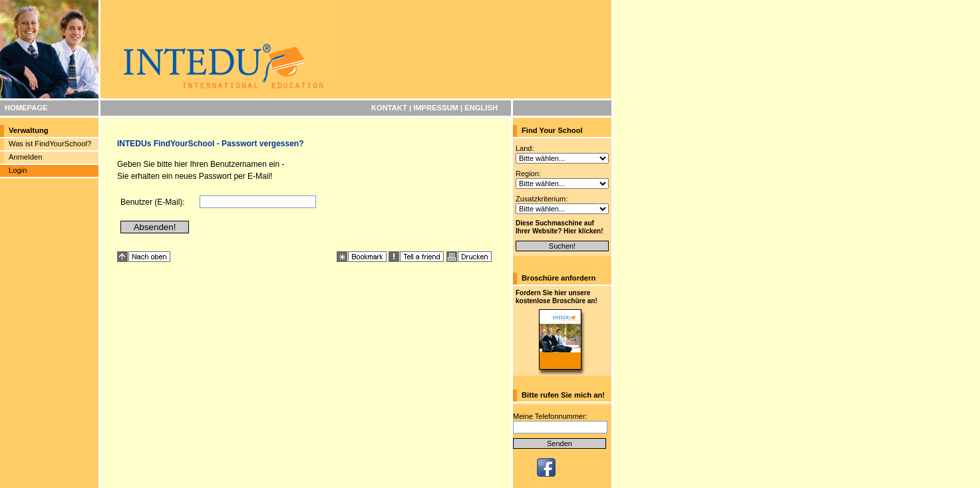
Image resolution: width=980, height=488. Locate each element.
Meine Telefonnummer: (550, 416)
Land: (525, 148)
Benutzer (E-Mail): (153, 202)
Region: (528, 174)
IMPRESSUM (436, 108)
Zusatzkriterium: (542, 199)
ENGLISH (481, 108)
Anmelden (25, 157)
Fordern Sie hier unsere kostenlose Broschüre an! (557, 297)
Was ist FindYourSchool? (50, 144)
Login (18, 170)
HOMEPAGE (26, 108)
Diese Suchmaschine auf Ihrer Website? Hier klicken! (560, 227)
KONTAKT (389, 108)
